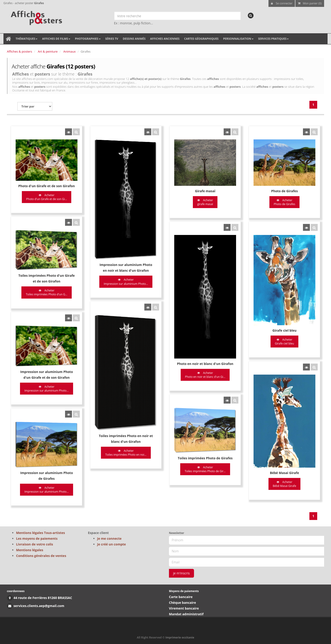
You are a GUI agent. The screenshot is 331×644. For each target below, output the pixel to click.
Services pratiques (274, 39)
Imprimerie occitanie (180, 637)
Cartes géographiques (201, 39)
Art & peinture (48, 51)
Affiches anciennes (165, 39)
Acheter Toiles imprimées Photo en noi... (121, 443)
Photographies (88, 39)
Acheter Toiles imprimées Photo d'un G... (47, 287)
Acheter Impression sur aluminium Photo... (121, 282)
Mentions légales (30, 550)
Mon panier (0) (310, 3)
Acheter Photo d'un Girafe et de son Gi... (47, 197)
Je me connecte (109, 538)
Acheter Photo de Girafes (271, 202)
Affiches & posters (20, 51)
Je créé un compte (112, 544)
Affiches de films (56, 39)
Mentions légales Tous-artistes (40, 533)
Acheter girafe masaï (196, 202)
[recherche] (251, 16)
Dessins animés (134, 39)
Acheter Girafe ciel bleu (271, 336)
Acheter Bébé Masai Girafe (271, 471)
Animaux (70, 51)
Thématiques (27, 39)
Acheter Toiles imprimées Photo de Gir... (196, 454)
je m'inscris (181, 573)
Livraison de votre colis (35, 544)
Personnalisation (238, 39)
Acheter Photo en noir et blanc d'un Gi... (196, 370)
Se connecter (282, 3)
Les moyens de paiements (37, 538)
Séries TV (112, 39)
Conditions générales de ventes (41, 556)
